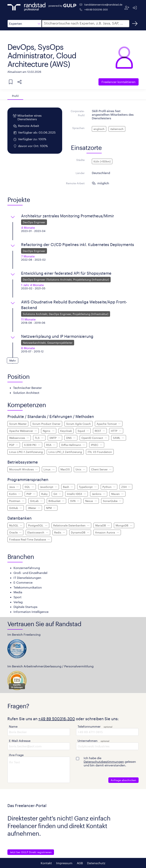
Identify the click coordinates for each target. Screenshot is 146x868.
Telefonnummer (89, 726)
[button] (25, 24)
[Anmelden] (135, 8)
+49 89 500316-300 (96, 9)
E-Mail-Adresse (20, 741)
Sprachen (78, 128)
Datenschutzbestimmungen (104, 762)
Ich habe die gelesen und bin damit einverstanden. (110, 762)
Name (13, 726)
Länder (80, 173)
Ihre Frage (16, 755)
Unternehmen (88, 741)
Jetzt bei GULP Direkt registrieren (31, 852)
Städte (80, 160)
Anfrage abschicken (123, 780)
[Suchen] (135, 24)
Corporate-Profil (78, 113)
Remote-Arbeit (75, 183)
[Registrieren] (127, 8)
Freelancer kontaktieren (119, 82)
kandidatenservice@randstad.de (103, 4)
